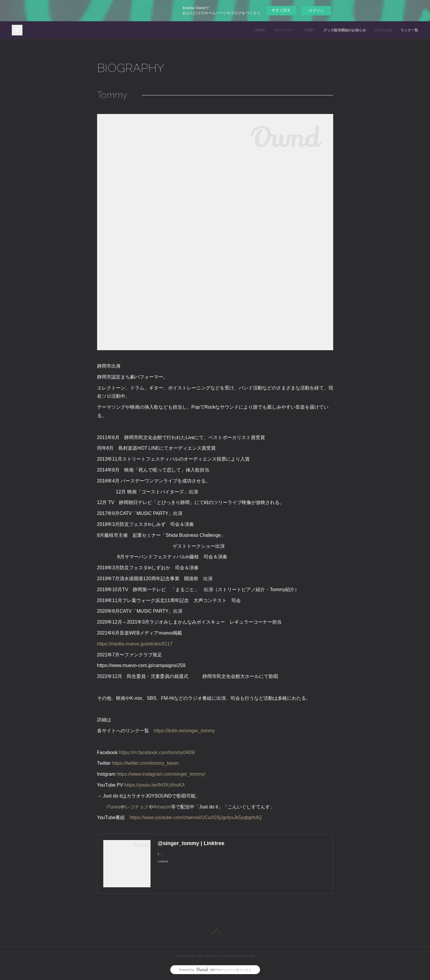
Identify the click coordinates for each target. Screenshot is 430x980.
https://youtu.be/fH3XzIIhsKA (155, 785)
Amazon (162, 807)
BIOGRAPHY (284, 30)
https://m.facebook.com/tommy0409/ (157, 752)
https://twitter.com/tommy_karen (145, 763)
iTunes (113, 807)
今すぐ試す (281, 10)
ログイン (316, 10)
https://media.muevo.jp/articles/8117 (135, 644)
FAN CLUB (383, 30)
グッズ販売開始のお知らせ (345, 30)
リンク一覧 (409, 30)
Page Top (215, 932)
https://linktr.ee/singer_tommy (184, 731)
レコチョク (137, 807)
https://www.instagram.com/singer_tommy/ (161, 774)
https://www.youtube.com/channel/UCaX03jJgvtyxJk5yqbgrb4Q (196, 817)
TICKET (309, 30)
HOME (260, 30)
